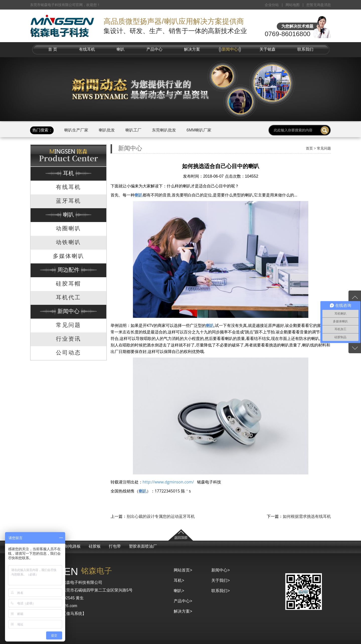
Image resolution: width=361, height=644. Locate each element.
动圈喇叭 (68, 228)
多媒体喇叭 (69, 256)
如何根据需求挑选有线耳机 (307, 516)
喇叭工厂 (133, 130)
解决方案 (192, 49)
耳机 (68, 173)
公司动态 (68, 353)
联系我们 (305, 49)
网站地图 (293, 5)
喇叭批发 (107, 130)
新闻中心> (220, 570)
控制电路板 (71, 546)
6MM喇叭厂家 (199, 130)
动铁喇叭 (68, 242)
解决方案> (183, 611)
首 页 (53, 49)
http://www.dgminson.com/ (168, 482)
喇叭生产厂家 (76, 130)
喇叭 (121, 49)
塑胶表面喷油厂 (143, 546)
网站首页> (183, 570)
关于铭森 (267, 49)
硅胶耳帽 (68, 284)
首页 (309, 148)
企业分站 (272, 5)
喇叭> (179, 591)
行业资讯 (68, 339)
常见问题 (68, 325)
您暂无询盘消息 (319, 5)
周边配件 (68, 270)
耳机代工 (68, 297)
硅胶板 (95, 546)
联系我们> (220, 591)
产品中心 (154, 49)
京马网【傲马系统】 (68, 614)
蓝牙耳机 (68, 201)
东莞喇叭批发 (164, 130)
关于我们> (220, 580)
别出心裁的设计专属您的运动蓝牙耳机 (161, 516)
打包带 (115, 546)
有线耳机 (87, 49)
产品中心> (183, 601)
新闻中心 (230, 49)
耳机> (179, 580)
